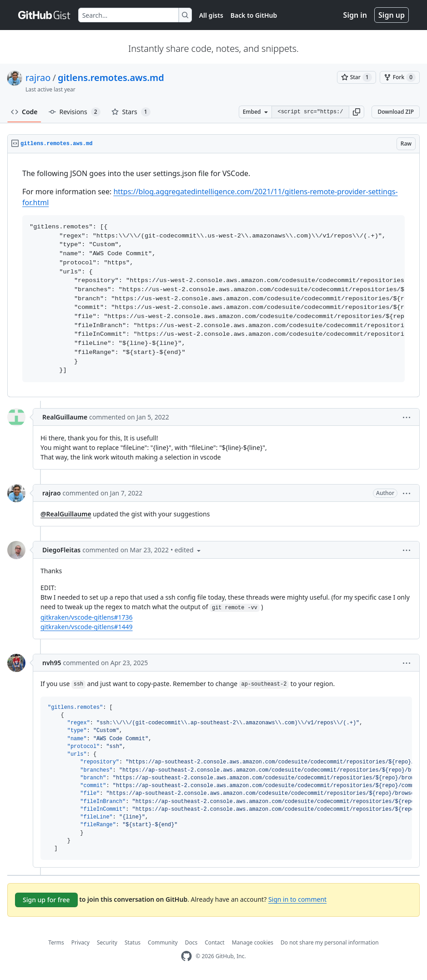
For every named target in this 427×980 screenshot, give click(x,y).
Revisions (75, 112)
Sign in (355, 15)
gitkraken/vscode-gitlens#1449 (87, 627)
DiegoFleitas (61, 550)
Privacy (80, 942)
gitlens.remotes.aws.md (111, 78)
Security (107, 942)
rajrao (38, 78)
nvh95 (52, 663)
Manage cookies (253, 942)
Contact (214, 942)
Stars (131, 112)
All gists (211, 15)
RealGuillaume (65, 417)
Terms (56, 942)
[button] (357, 112)
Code (24, 112)
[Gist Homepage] (45, 15)
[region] (213, 275)
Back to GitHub (254, 15)
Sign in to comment (297, 899)
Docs (191, 942)
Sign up (392, 15)
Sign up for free (46, 900)
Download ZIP (396, 112)
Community (163, 942)
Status (133, 942)
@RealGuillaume (66, 514)
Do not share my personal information (330, 942)
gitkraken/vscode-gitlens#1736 (87, 617)
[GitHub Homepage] (186, 956)
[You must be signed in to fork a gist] (400, 77)
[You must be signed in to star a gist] (357, 77)
